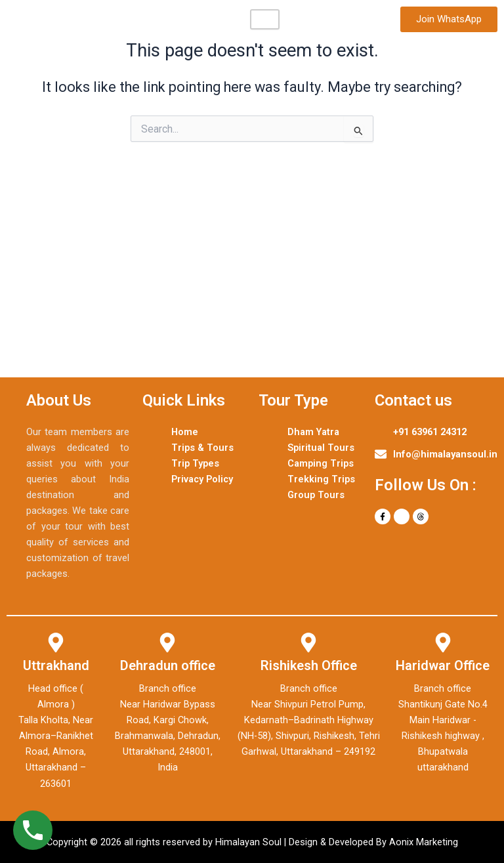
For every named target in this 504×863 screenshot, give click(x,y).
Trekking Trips (321, 479)
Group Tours (316, 495)
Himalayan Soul (59, 19)
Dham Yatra (313, 432)
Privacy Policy (202, 479)
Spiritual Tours (321, 448)
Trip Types (195, 463)
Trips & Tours (202, 448)
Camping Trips (321, 463)
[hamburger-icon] (265, 19)
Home (185, 432)
